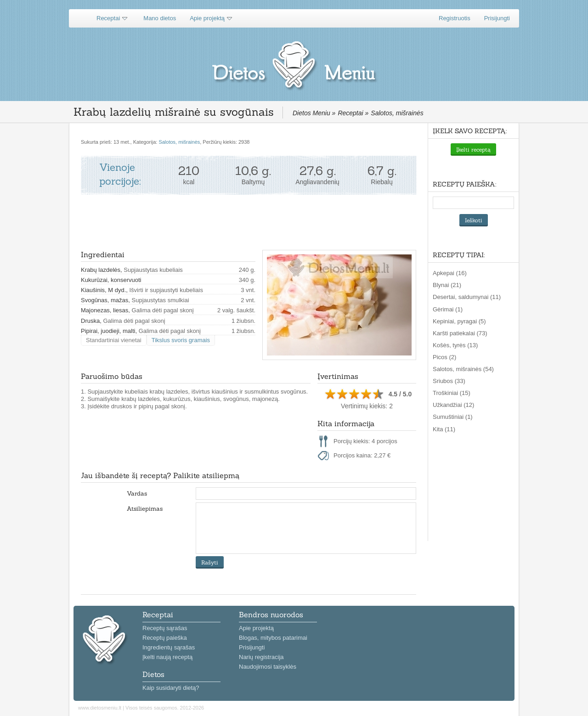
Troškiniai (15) (452, 393)
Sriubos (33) (449, 381)
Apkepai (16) (450, 273)
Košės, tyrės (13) (455, 345)
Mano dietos (160, 18)
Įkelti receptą (473, 149)
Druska (90, 321)
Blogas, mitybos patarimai (273, 638)
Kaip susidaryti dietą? (171, 688)
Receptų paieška (165, 638)
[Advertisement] (248, 222)
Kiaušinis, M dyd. (103, 290)
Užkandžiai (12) (453, 405)
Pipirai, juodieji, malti (108, 331)
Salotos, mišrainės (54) (463, 369)
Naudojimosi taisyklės (268, 667)
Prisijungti (497, 18)
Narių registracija (261, 657)
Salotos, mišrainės (179, 142)
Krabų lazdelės (101, 270)
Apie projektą (207, 18)
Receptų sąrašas (165, 628)
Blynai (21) (447, 285)
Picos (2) (444, 357)
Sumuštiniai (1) (453, 417)
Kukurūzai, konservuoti (111, 280)
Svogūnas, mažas (105, 300)
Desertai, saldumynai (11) (467, 297)
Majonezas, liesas (105, 310)
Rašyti (210, 562)
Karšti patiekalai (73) (460, 333)
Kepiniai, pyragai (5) (459, 321)
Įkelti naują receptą (167, 657)
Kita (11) (444, 429)
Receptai (108, 18)
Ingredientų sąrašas (169, 647)
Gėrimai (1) (448, 309)
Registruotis (455, 18)
